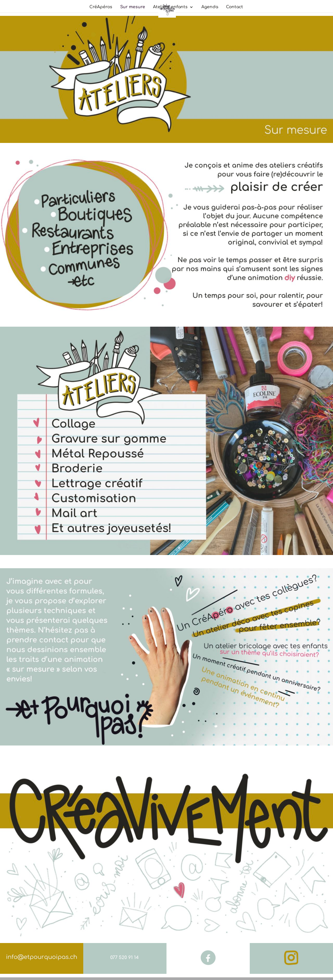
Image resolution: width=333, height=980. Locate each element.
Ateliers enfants (170, 7)
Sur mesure (133, 7)
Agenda (210, 7)
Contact (235, 7)
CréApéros (101, 7)
